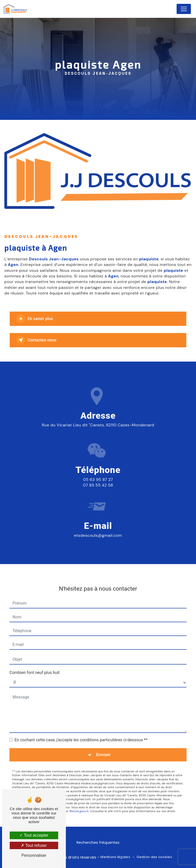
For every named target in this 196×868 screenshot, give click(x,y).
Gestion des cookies (154, 857)
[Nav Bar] (184, 9)
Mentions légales (115, 857)
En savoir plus (35, 319)
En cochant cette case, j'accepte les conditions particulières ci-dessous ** (81, 733)
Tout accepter (34, 835)
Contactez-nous (36, 340)
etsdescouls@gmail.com (98, 529)
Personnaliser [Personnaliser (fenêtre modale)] (34, 855)
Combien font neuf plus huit (35, 666)
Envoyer (103, 748)
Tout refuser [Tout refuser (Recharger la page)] (34, 845)
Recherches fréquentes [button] (98, 843)
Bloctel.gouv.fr (79, 805)
